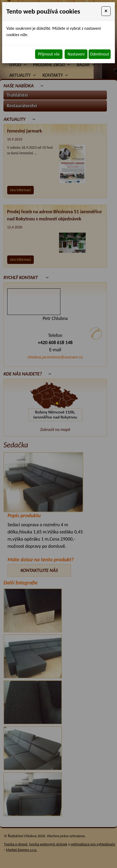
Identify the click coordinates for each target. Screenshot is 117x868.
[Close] (106, 11)
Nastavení (76, 54)
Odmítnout (100, 54)
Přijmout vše (49, 54)
